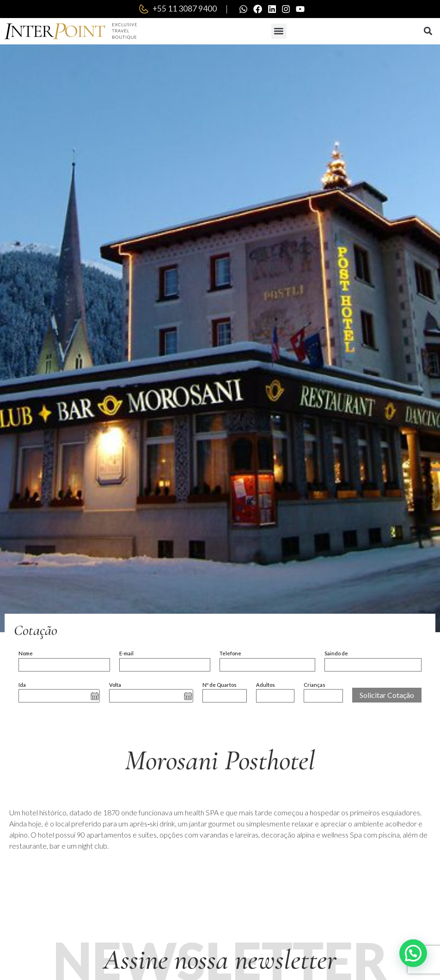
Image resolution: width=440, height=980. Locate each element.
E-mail (126, 654)
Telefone (230, 654)
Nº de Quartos (220, 685)
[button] (279, 32)
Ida (22, 685)
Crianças (315, 685)
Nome (26, 654)
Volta (115, 685)
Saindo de (336, 654)
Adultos (266, 685)
